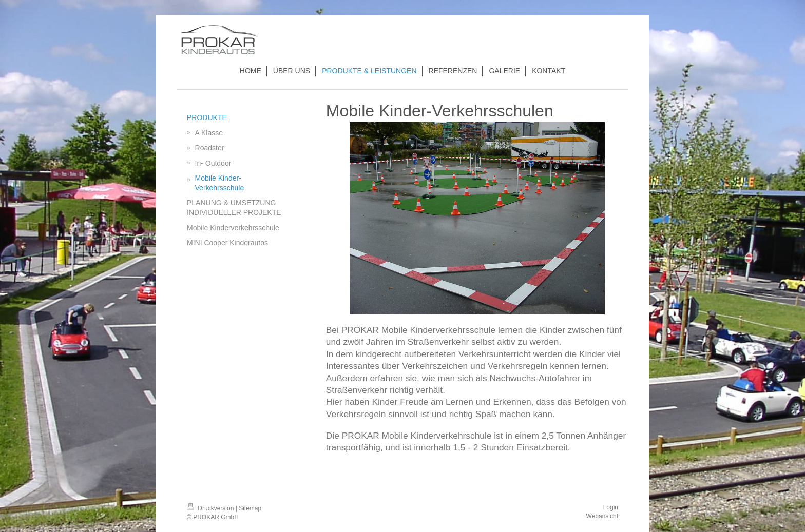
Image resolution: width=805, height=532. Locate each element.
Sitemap (250, 508)
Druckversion (211, 508)
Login (611, 507)
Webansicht (602, 516)
